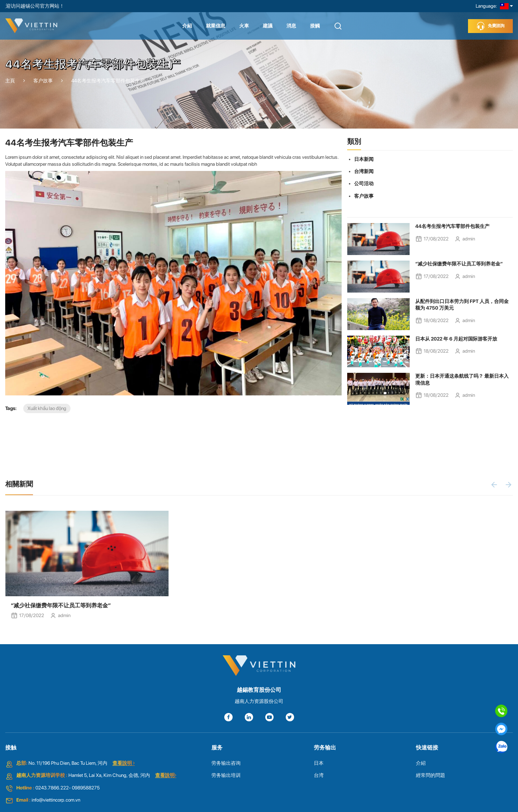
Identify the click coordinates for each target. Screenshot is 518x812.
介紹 (187, 26)
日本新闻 (364, 159)
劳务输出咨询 (226, 763)
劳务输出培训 (226, 775)
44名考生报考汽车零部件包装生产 (452, 226)
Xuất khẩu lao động (47, 408)
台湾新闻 (364, 171)
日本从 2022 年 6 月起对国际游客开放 (456, 339)
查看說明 (124, 763)
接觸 (315, 26)
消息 (291, 26)
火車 (244, 26)
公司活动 (364, 183)
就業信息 (216, 26)
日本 (319, 763)
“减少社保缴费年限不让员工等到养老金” (459, 264)
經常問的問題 (431, 775)
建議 (268, 26)
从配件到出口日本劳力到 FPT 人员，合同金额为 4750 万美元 (462, 305)
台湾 (319, 775)
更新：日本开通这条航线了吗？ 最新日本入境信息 (462, 379)
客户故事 (364, 196)
